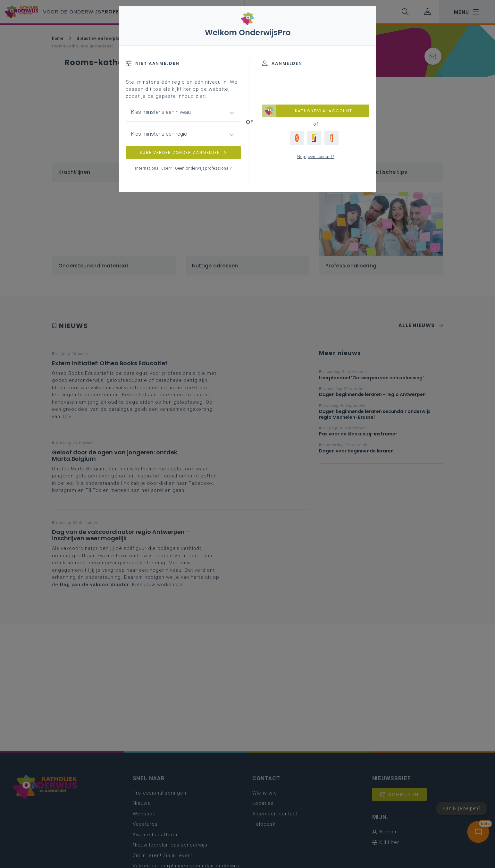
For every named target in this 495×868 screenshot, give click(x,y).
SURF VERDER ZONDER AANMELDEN (183, 152)
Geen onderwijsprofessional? (203, 168)
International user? (153, 168)
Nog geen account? (316, 157)
